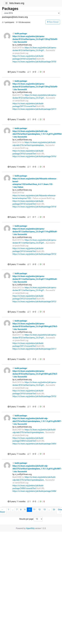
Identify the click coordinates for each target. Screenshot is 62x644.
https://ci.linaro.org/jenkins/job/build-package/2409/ (34, 444)
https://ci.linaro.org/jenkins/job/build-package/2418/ (34, 62)
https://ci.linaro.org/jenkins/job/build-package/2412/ (34, 302)
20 (54, 510)
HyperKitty (30, 528)
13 (45, 510)
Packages (10, 9)
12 (39, 510)
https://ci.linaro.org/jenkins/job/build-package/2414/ (34, 207)
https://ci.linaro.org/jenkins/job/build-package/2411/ (34, 349)
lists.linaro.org (17, 3)
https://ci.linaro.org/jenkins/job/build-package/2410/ (34, 396)
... (13, 510)
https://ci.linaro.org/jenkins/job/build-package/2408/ (34, 491)
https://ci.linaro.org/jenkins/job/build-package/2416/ (34, 156)
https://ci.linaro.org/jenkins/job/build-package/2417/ (34, 109)
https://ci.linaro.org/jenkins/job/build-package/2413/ (34, 254)
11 (34, 510)
